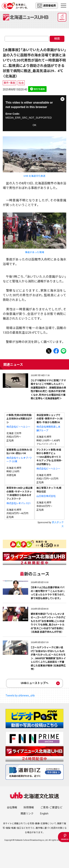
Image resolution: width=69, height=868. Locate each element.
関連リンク (27, 814)
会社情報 (12, 807)
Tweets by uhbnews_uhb (20, 696)
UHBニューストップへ (35, 683)
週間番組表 (47, 6)
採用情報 (29, 807)
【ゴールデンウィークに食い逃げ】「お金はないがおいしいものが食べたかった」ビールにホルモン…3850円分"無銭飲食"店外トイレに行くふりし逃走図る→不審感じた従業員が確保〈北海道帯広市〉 (48, 658)
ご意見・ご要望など (51, 807)
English (44, 814)
